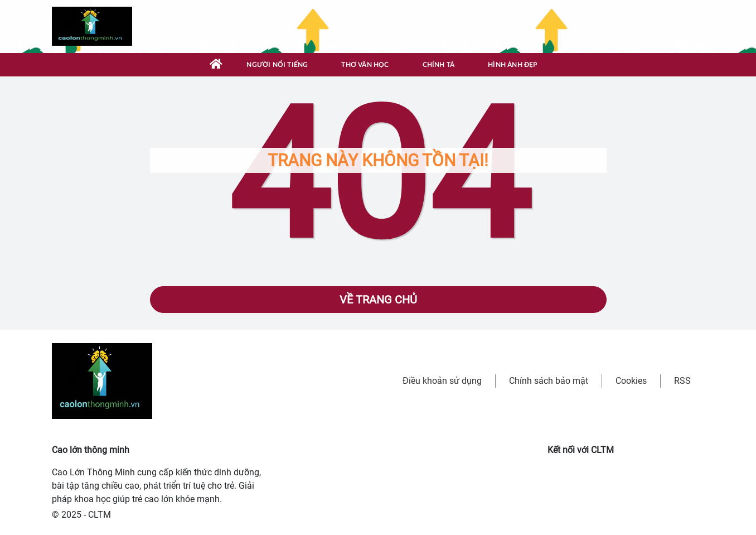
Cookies (631, 381)
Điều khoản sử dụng (442, 381)
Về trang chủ (378, 300)
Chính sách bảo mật (549, 381)
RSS (682, 381)
